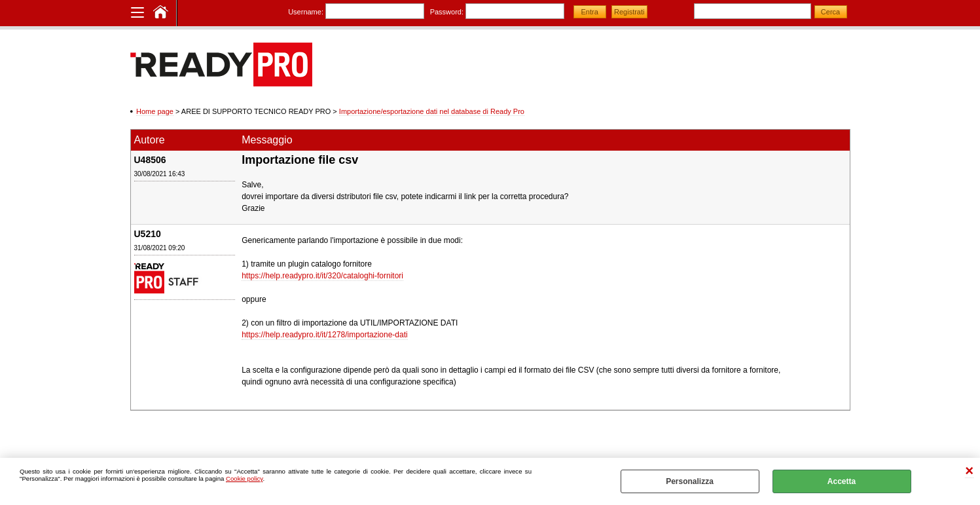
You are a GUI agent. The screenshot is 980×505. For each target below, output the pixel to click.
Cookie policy (244, 478)
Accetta (842, 481)
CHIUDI (969, 471)
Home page (155, 111)
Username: (306, 12)
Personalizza (690, 481)
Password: (447, 12)
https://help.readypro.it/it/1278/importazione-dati (324, 335)
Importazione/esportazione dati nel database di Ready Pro (432, 111)
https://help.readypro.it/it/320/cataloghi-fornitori (322, 276)
